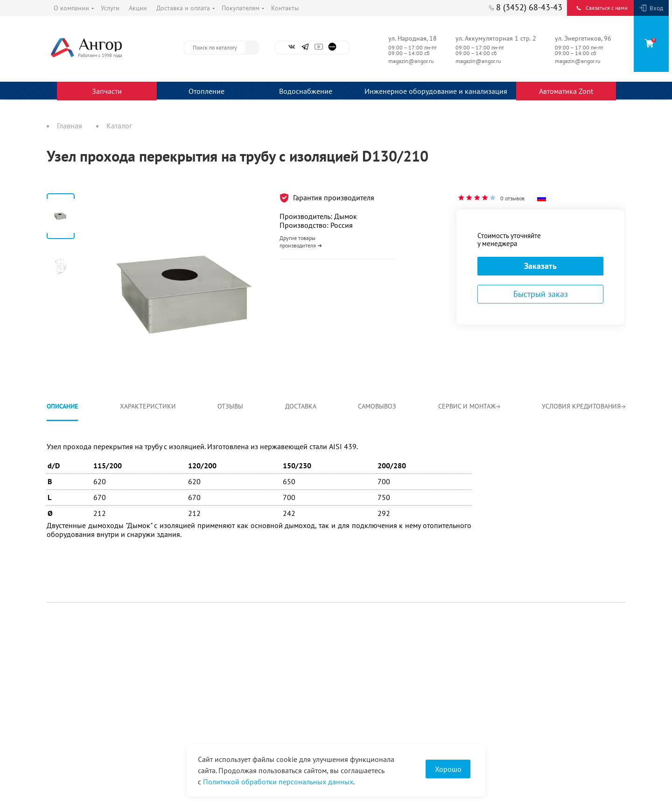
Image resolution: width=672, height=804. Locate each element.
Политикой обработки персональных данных (278, 782)
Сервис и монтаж (469, 406)
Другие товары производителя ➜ (301, 242)
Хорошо (448, 769)
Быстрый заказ (541, 294)
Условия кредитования (584, 406)
